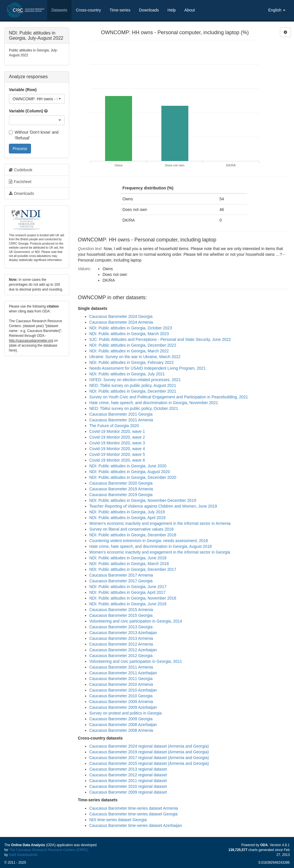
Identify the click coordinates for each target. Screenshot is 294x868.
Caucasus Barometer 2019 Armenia (121, 489)
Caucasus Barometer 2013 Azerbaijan (123, 633)
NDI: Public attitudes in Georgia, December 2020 (133, 477)
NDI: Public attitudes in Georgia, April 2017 (127, 592)
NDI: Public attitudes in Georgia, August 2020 (130, 472)
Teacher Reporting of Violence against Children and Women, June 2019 (153, 506)
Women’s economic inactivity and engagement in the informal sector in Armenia (160, 523)
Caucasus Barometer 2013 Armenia (121, 638)
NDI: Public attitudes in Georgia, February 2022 (131, 362)
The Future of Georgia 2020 (114, 426)
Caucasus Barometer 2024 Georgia (121, 316)
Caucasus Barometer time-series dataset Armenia (134, 808)
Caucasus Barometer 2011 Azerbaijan (123, 673)
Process (20, 149)
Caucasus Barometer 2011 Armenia (121, 667)
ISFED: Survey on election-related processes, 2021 (135, 380)
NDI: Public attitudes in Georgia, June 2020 (128, 466)
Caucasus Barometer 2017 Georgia (121, 581)
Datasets (59, 10)
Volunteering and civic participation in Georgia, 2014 (136, 621)
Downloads (149, 10)
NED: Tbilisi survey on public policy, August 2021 (133, 385)
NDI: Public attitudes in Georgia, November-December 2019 (143, 500)
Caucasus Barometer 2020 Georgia (121, 483)
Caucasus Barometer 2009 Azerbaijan (123, 707)
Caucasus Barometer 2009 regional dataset (128, 792)
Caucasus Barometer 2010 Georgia (121, 696)
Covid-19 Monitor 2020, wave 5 (117, 454)
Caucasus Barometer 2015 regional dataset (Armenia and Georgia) (149, 763)
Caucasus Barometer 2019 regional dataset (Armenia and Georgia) (149, 752)
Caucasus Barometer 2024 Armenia (121, 322)
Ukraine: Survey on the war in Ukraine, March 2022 (135, 357)
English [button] (277, 10)
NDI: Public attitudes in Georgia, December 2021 (133, 391)
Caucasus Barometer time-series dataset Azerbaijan (136, 825)
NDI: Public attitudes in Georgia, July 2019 (127, 512)
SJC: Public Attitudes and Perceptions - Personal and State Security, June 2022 (160, 339)
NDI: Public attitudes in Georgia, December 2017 (133, 569)
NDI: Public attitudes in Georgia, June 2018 (128, 558)
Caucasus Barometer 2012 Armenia (121, 644)
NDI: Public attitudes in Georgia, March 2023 (129, 334)
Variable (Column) (26, 111)
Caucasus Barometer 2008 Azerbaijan (123, 725)
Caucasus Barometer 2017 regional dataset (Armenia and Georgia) (149, 758)
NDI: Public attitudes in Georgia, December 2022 (133, 345)
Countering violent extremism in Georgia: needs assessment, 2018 (149, 541)
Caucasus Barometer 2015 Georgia (121, 615)
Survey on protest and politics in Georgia (125, 713)
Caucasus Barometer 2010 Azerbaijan (123, 690)
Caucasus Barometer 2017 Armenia (121, 575)
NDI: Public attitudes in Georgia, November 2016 (133, 598)
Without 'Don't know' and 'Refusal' (34, 135)
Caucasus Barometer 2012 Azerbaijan (123, 650)
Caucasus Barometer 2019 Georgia (121, 495)
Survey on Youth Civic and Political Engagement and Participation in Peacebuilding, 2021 (169, 397)
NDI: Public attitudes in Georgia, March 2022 (129, 351)
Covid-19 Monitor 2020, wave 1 (117, 431)
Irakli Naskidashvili (23, 855)
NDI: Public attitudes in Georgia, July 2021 (127, 374)
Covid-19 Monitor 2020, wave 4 (117, 449)
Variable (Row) (23, 90)
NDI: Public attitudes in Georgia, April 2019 (127, 518)
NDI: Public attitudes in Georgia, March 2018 (129, 564)
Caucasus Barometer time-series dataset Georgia (133, 814)
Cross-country (88, 10)
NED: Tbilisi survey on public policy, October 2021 (134, 408)
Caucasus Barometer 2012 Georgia (121, 656)
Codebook (21, 170)
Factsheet (20, 182)
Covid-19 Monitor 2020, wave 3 (117, 443)
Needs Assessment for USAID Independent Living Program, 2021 (147, 368)
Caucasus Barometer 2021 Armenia (121, 420)
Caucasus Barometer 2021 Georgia (121, 414)
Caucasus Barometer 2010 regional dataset (128, 786)
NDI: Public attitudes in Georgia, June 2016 (128, 604)
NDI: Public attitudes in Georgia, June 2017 (128, 587)
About (190, 10)
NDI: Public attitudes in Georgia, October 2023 (131, 328)
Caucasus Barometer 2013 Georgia (121, 627)
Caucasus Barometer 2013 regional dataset (128, 769)
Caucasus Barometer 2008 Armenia (121, 730)
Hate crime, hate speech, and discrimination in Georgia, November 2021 (154, 403)
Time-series (120, 10)
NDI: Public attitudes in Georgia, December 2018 (133, 535)
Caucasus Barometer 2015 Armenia (121, 610)
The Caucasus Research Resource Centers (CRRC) (49, 850)
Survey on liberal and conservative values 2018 (131, 529)
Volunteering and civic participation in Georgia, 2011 (136, 661)
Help (172, 10)
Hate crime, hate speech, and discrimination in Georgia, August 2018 (150, 546)
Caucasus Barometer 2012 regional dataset (128, 775)
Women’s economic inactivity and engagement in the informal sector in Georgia (160, 552)
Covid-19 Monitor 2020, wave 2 (117, 437)
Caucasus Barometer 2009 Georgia (121, 719)
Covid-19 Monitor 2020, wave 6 (117, 460)
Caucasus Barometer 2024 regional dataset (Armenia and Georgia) (149, 746)
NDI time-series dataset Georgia (118, 820)
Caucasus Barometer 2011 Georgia (121, 679)
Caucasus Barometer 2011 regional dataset (128, 781)
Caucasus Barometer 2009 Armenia (121, 702)
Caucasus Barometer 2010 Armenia (121, 684)
